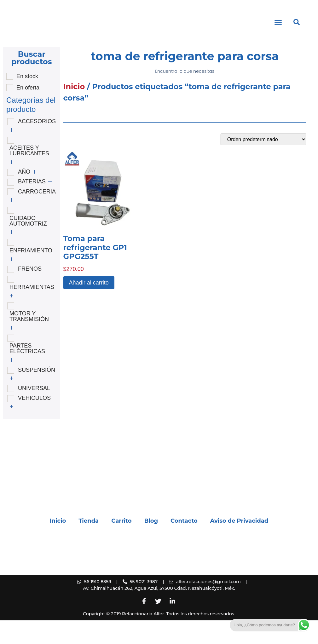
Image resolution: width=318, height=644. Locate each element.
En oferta (28, 111)
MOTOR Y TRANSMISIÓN (29, 340)
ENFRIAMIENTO (31, 274)
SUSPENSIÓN (37, 394)
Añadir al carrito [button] (89, 306)
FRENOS (30, 292)
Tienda (89, 544)
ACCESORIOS (37, 145)
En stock (27, 100)
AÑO (24, 195)
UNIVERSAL (34, 412)
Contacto (184, 544)
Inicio (74, 110)
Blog (151, 544)
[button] (278, 34)
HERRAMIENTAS (32, 311)
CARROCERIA (37, 215)
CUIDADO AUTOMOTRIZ (28, 244)
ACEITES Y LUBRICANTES (29, 174)
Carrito (121, 544)
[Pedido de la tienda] (263, 163)
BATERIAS (32, 205)
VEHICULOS (34, 422)
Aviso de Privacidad (239, 544)
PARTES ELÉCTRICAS (27, 372)
